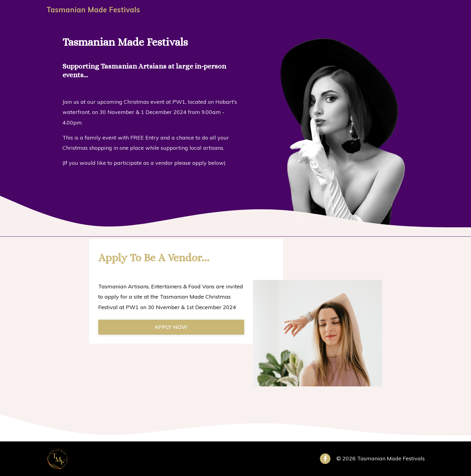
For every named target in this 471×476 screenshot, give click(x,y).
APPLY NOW (171, 327)
